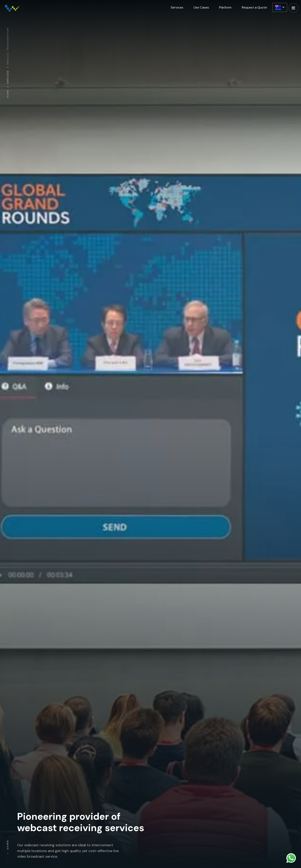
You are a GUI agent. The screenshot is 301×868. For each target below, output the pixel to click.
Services (177, 6)
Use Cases (201, 6)
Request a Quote (254, 6)
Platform (225, 6)
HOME (7, 94)
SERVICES (7, 77)
